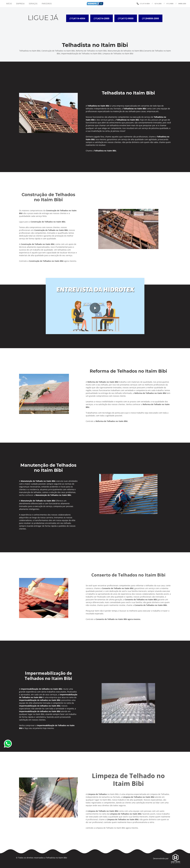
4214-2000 (158, 4)
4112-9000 (170, 4)
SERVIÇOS (33, 4)
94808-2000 (182, 4)
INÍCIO (9, 4)
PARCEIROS (47, 4)
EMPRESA (20, 4)
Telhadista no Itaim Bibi (56, 858)
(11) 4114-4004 (145, 4)
